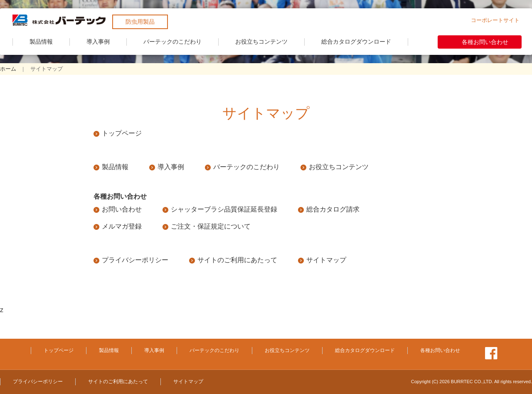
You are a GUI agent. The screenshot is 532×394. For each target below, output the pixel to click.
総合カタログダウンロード (356, 42)
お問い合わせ (122, 209)
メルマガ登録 (122, 226)
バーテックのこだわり (172, 42)
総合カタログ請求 (333, 209)
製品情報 (41, 42)
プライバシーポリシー (135, 260)
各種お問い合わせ (485, 42)
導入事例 (98, 42)
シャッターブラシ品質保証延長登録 (224, 209)
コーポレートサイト (495, 20)
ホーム (8, 69)
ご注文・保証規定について (211, 226)
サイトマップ (326, 260)
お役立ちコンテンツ (261, 42)
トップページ (122, 133)
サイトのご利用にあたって (237, 260)
